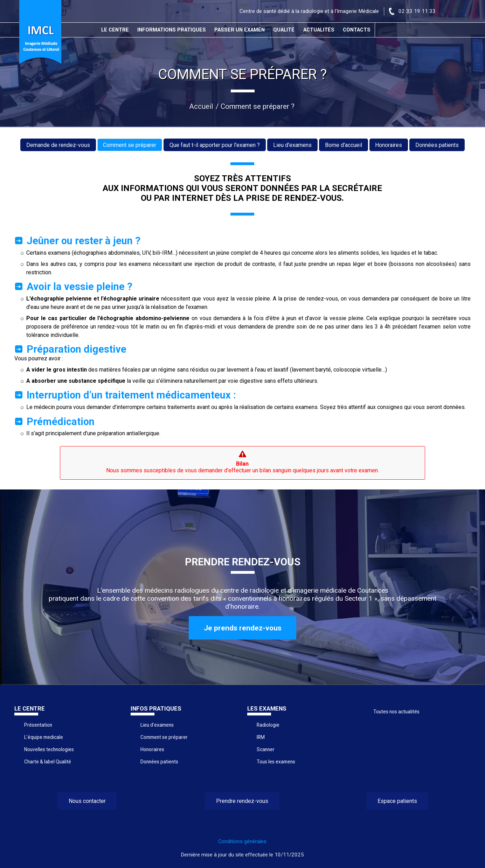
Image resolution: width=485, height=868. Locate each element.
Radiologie (268, 725)
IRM (261, 737)
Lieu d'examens (292, 145)
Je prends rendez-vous (243, 628)
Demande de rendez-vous (58, 145)
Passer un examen (240, 30)
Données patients (437, 145)
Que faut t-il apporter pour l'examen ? (215, 145)
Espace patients (397, 801)
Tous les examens (275, 762)
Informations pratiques (172, 30)
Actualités (319, 30)
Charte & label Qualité (46, 762)
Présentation (37, 725)
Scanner (265, 749)
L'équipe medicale (42, 737)
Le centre (115, 30)
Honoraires (389, 145)
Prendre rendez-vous (242, 801)
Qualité (284, 30)
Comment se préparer (130, 145)
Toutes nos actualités (395, 711)
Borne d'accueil (344, 145)
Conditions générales (242, 842)
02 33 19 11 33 (417, 11)
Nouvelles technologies (48, 749)
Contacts (357, 30)
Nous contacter (87, 801)
